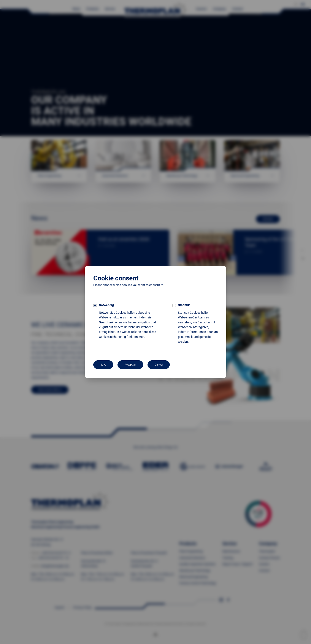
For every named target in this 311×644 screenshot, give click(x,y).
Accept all (130, 365)
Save (103, 365)
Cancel (159, 365)
